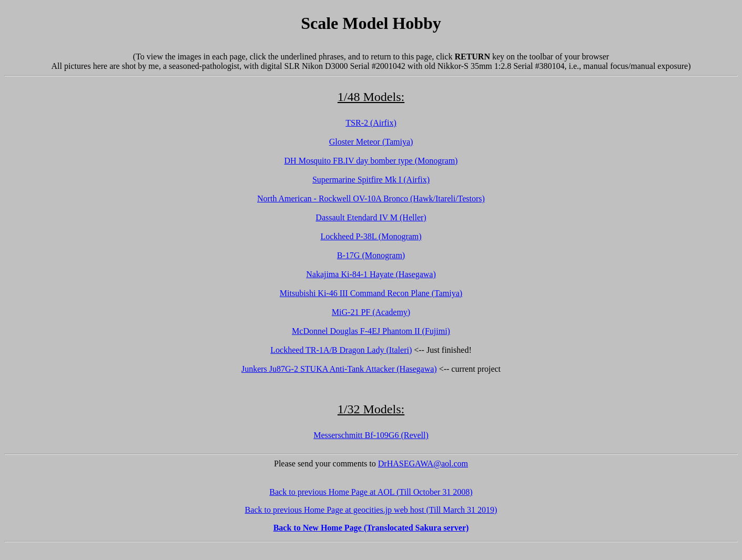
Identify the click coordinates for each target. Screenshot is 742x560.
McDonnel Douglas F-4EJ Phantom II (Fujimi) (371, 331)
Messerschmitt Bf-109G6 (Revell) (371, 435)
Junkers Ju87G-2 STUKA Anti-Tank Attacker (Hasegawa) (339, 369)
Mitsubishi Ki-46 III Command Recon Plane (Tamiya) (371, 293)
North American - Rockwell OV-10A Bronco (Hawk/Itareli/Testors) (371, 198)
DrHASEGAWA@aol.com (423, 464)
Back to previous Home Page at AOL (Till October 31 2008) (371, 492)
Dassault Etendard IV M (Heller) (371, 217)
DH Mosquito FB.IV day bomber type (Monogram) (371, 161)
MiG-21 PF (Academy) (371, 312)
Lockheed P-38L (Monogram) (371, 236)
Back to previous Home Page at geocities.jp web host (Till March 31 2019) (371, 510)
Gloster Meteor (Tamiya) (371, 142)
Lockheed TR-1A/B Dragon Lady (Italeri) (341, 350)
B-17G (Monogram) (371, 255)
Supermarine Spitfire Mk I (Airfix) (371, 180)
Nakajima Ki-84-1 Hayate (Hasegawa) (371, 274)
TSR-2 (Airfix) (371, 123)
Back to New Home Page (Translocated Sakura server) (371, 528)
